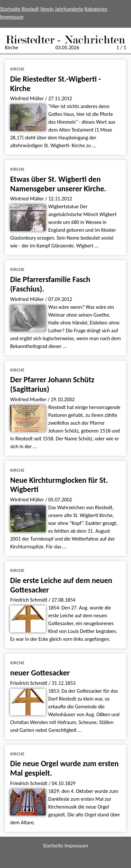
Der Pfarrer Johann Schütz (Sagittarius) (52, 384)
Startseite (10, 9)
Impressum (12, 17)
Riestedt (30, 9)
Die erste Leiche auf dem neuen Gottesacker (61, 585)
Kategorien (96, 9)
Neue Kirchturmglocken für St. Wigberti (59, 485)
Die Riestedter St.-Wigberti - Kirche (56, 84)
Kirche (17, 69)
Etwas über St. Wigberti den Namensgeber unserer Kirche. (58, 184)
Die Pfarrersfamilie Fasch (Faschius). (50, 284)
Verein (47, 9)
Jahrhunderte (69, 9)
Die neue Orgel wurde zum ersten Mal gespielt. (64, 768)
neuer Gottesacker (40, 673)
